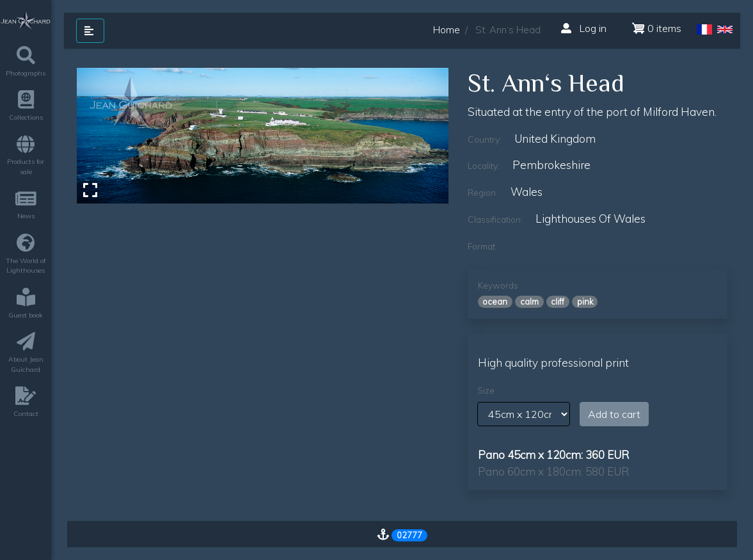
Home (447, 30)
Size (486, 390)
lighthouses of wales (591, 219)
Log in (584, 28)
